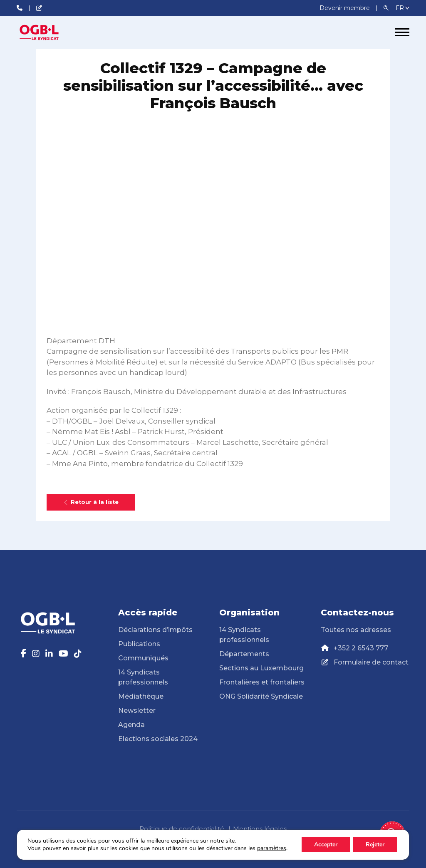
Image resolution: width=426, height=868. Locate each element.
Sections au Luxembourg (261, 668)
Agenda (131, 725)
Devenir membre (346, 8)
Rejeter (375, 844)
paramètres (272, 848)
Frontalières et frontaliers (262, 682)
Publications (139, 644)
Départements (244, 654)
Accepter (326, 844)
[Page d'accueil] (48, 32)
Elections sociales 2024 (158, 739)
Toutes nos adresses (356, 630)
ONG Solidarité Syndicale (261, 696)
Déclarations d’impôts (155, 630)
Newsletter (137, 711)
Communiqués (143, 658)
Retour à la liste (91, 502)
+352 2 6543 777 (361, 648)
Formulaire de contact (371, 662)
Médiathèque (141, 696)
